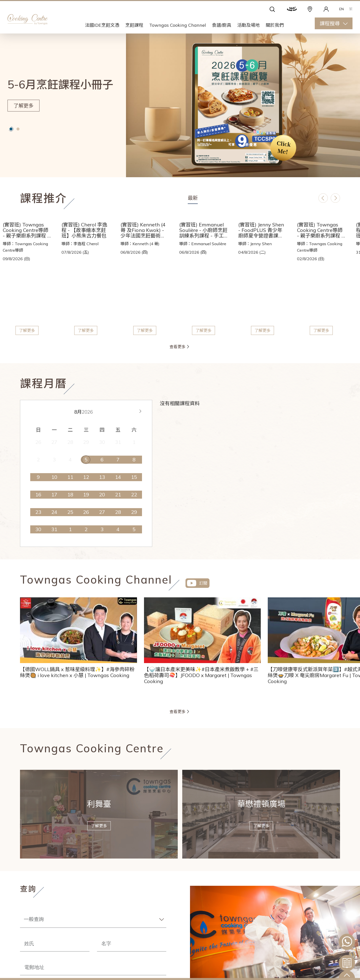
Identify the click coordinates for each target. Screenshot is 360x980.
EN (341, 9)
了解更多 (23, 106)
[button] (11, 129)
